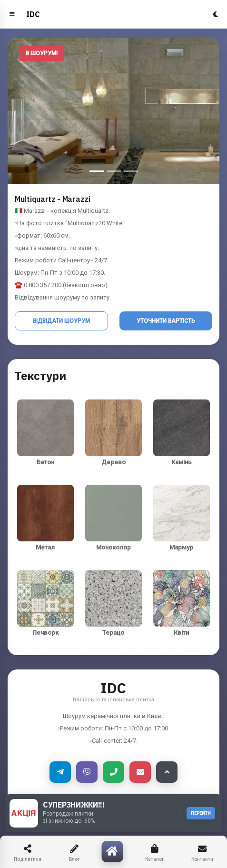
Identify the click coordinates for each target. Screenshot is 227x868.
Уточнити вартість (166, 321)
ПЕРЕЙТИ (201, 813)
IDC (33, 14)
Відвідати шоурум (61, 321)
